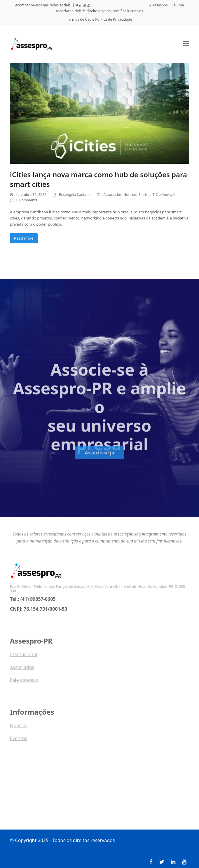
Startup (145, 195)
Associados (112, 195)
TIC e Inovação (165, 195)
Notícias (130, 195)
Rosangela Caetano (75, 195)
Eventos (19, 740)
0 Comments (27, 200)
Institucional (23, 656)
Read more (24, 238)
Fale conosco (24, 682)
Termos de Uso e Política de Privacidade (100, 19)
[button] (186, 44)
